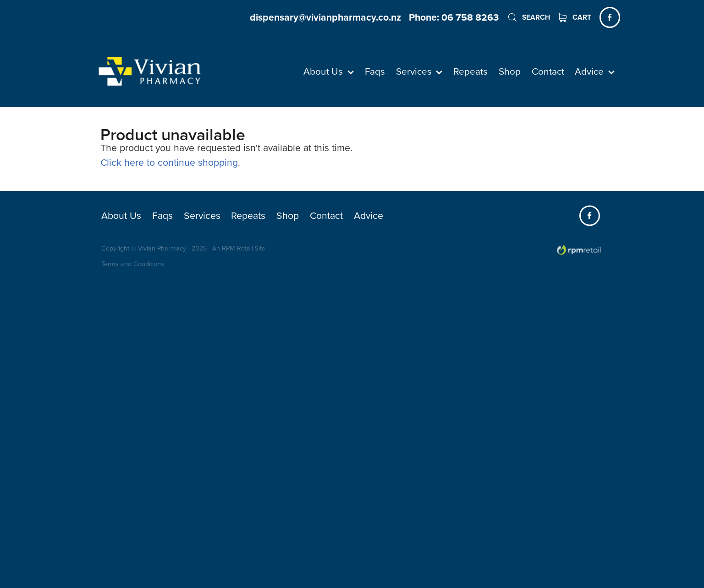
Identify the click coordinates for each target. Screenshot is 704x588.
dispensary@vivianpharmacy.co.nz (325, 17)
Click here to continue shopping (169, 162)
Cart (575, 17)
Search (528, 17)
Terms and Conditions (133, 264)
